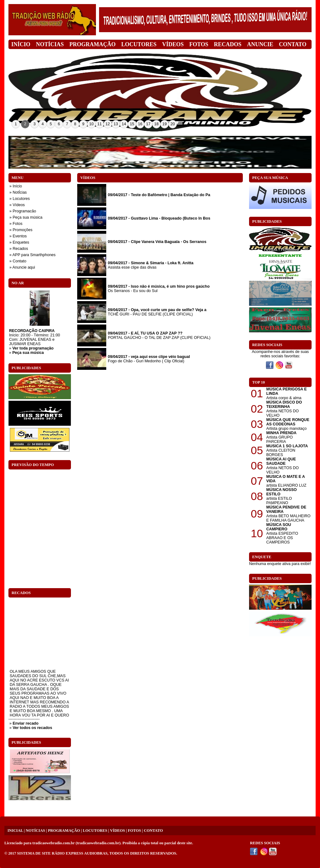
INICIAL (15, 831)
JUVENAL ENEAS (35, 340)
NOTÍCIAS (35, 831)
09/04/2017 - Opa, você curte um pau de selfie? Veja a (157, 310)
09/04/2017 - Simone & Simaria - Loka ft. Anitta (151, 263)
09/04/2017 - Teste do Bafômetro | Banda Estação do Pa (159, 195)
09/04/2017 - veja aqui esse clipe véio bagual (149, 357)
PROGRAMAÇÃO (64, 831)
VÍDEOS (117, 831)
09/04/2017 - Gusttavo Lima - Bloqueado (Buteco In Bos (159, 218)
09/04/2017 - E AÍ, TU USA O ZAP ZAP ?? (145, 333)
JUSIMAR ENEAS (25, 344)
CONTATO (153, 831)
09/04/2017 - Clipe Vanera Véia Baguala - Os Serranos (157, 242)
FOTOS (134, 831)
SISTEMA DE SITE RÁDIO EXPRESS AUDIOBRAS (62, 853)
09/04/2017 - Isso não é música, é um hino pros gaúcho (159, 286)
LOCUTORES (95, 831)
